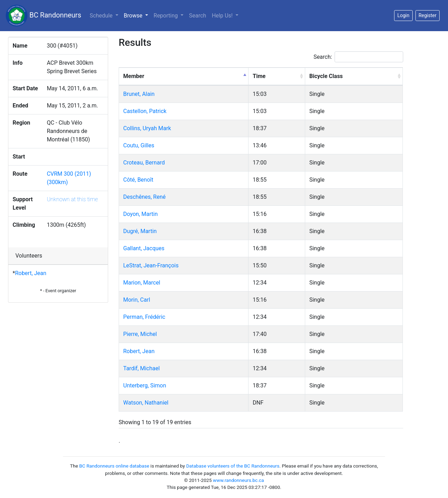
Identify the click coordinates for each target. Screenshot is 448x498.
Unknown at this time (72, 199)
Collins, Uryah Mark (147, 128)
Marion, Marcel (142, 283)
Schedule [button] (102, 16)
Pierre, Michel (140, 334)
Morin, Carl (137, 300)
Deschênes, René (144, 197)
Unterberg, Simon (145, 385)
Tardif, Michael (141, 368)
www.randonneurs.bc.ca (238, 480)
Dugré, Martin (140, 231)
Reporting (166, 16)
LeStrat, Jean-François (151, 265)
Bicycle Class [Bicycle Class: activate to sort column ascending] (326, 76)
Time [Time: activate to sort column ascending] (259, 76)
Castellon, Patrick (145, 111)
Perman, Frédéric (144, 317)
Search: (358, 57)
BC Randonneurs (43, 16)
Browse (137, 15)
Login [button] (403, 15)
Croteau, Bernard (144, 163)
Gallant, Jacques (144, 248)
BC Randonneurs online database (114, 466)
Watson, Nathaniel (146, 403)
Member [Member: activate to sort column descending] (134, 76)
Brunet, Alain (139, 94)
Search (198, 16)
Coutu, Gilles (139, 145)
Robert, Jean (31, 273)
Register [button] (428, 15)
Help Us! (223, 16)
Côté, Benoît (138, 180)
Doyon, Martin (140, 214)
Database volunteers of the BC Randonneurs (233, 466)
